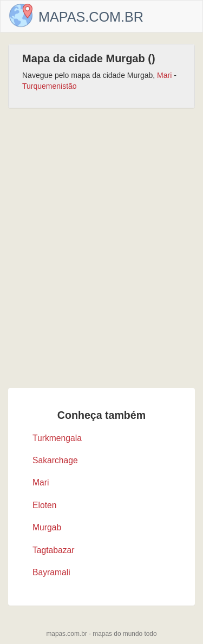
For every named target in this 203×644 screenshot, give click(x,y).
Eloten (44, 505)
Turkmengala (57, 438)
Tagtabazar (54, 550)
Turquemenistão (50, 86)
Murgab (47, 527)
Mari (164, 75)
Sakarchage (55, 460)
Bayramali (51, 572)
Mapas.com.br (91, 17)
